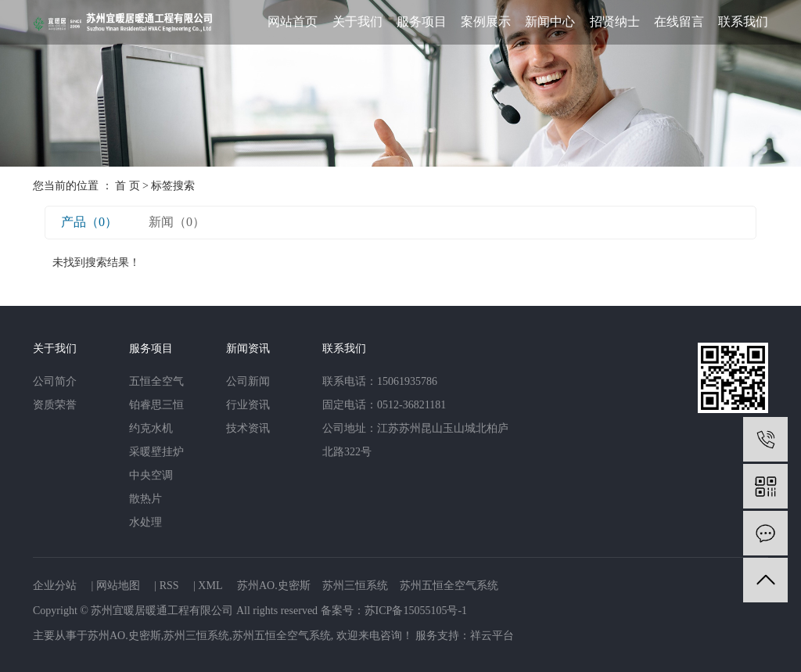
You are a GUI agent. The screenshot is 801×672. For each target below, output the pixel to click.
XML (210, 586)
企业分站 (55, 586)
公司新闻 (248, 381)
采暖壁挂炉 (156, 452)
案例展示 (486, 22)
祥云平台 (492, 636)
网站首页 (293, 22)
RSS (169, 586)
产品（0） (89, 222)
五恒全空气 (156, 381)
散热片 (145, 499)
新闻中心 (550, 22)
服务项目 (422, 22)
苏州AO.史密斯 (274, 586)
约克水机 (151, 428)
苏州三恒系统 (355, 586)
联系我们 (743, 22)
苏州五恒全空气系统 (449, 586)
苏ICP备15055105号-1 (416, 611)
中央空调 (151, 475)
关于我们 (357, 22)
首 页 (128, 186)
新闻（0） (177, 222)
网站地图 (118, 586)
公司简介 (55, 381)
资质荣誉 (55, 405)
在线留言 (679, 22)
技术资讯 (248, 428)
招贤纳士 (615, 22)
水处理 (145, 522)
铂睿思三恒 (156, 405)
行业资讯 (248, 405)
